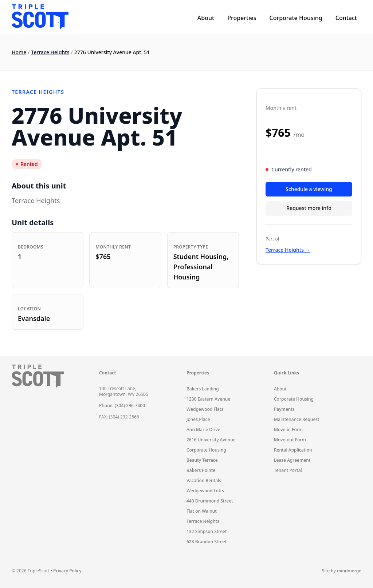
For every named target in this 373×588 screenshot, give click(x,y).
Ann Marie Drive (203, 430)
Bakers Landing (203, 389)
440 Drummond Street (210, 501)
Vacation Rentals (204, 480)
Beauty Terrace (202, 460)
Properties (242, 18)
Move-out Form (290, 440)
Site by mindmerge (342, 571)
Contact (346, 18)
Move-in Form (288, 430)
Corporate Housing (296, 18)
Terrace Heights (50, 52)
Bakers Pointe (201, 470)
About (206, 18)
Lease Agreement (292, 460)
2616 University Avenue (211, 440)
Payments (284, 409)
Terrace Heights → (288, 250)
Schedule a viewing (309, 189)
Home (19, 52)
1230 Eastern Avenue (208, 399)
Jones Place (198, 419)
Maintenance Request (297, 419)
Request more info (309, 208)
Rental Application (293, 450)
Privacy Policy (67, 571)
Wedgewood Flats (205, 409)
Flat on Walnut (202, 511)
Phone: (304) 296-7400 (122, 406)
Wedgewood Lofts (205, 491)
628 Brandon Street (207, 542)
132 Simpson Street (207, 531)
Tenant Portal (288, 470)
